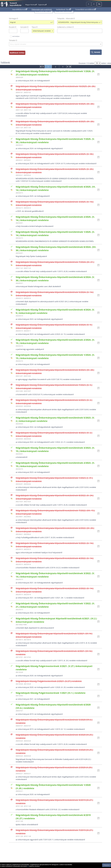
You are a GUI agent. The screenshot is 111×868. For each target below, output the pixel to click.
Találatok (5, 62)
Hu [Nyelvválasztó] (99, 4)
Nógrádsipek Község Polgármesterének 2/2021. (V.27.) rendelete (49, 681)
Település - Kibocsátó (65, 18)
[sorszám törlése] (27, 31)
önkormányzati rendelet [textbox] (42, 31)
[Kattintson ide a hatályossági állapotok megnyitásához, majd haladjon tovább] (99, 74)
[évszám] (12, 31)
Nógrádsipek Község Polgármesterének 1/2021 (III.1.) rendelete (51, 693)
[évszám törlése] (16, 31)
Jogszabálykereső (20, 9)
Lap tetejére (108, 858)
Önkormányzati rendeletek (42, 9)
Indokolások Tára (64, 9)
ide (28, 866)
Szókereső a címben (65, 27)
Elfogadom (107, 865)
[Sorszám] (23, 31)
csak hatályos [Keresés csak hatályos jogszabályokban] (16, 36)
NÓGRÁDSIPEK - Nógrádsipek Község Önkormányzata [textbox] (79, 22)
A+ (94, 4)
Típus (34, 27)
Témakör (12, 40)
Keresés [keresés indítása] (97, 52)
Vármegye (13, 18)
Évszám (12, 27)
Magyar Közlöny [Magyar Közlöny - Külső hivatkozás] (31, 5)
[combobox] (32, 22)
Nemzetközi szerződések (86, 9)
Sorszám (24, 27)
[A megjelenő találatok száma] (98, 63)
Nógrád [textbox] (31, 22)
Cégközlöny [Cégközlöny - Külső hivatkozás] (42, 5)
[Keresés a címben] (78, 31)
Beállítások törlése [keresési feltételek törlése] (17, 53)
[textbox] (56, 44)
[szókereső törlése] (101, 31)
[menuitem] (20, 9)
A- (89, 4)
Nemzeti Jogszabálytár (16, 4)
